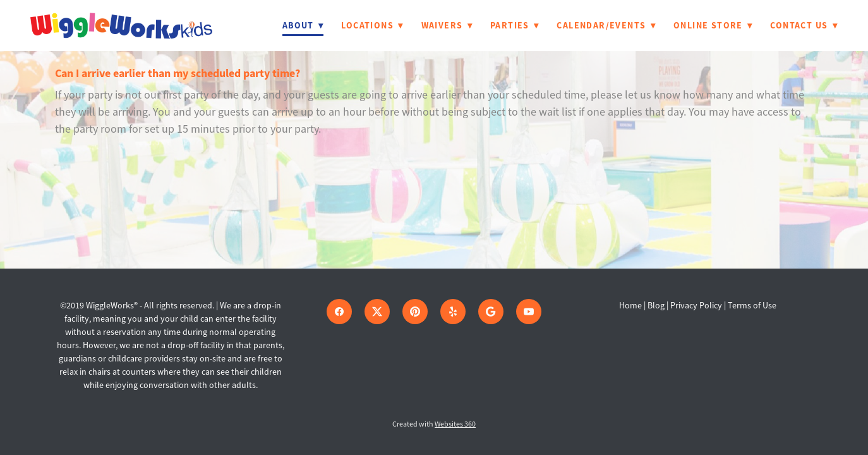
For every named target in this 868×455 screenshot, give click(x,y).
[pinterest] (415, 312)
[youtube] (529, 312)
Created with (434, 424)
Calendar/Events (606, 25)
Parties (515, 25)
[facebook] (339, 312)
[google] (491, 312)
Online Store (713, 25)
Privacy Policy (696, 305)
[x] (377, 312)
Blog (656, 305)
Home (631, 305)
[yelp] (453, 312)
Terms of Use (752, 305)
